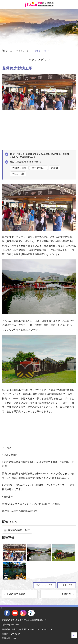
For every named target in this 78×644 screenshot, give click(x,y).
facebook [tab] (7, 613)
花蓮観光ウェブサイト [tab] (39, 4)
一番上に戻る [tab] (67, 585)
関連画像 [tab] (8, 538)
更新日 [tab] (5, 634)
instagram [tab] (23, 613)
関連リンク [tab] (10, 522)
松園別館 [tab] (67, 594)
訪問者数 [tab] (6, 638)
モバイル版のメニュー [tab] (4, 4)
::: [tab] (1, 1)
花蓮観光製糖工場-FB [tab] (19, 530)
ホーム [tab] (9, 51)
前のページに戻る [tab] (45, 585)
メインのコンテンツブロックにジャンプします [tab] (2, 2)
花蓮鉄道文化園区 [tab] (16, 594)
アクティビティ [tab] (23, 51)
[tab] (14, 552)
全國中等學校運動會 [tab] (31, 613)
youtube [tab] (15, 613)
